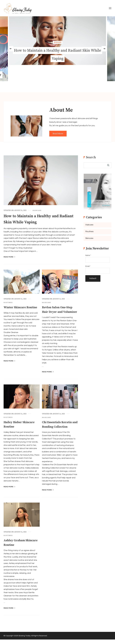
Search (91, 157)
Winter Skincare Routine (21, 307)
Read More (58, 134)
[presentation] (14, 49)
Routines (8, 303)
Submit (93, 278)
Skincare (58, 42)
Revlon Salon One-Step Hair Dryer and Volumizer (58, 312)
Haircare (46, 303)
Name (88, 255)
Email (88, 266)
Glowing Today (24, 640)
